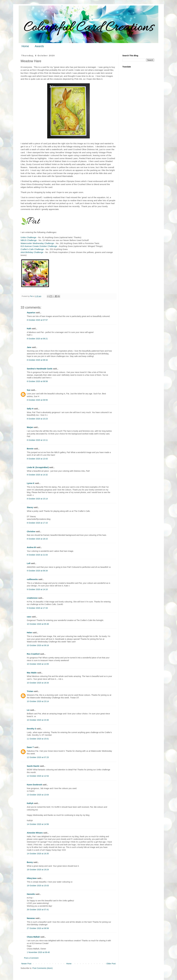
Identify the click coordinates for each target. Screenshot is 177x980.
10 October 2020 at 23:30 (38, 720)
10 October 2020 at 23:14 (38, 701)
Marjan (30, 427)
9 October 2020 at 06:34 (37, 571)
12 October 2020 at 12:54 (38, 776)
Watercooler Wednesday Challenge (37, 243)
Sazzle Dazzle (33, 766)
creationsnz (32, 598)
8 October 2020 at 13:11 (37, 440)
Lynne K (31, 483)
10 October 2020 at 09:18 (38, 645)
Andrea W (31, 547)
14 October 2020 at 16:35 (38, 854)
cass (29, 617)
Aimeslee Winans (35, 833)
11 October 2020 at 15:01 (38, 739)
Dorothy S (31, 729)
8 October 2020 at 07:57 (37, 320)
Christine (31, 531)
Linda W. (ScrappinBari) (38, 467)
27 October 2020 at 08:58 (38, 928)
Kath (29, 329)
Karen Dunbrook (34, 785)
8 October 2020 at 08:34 (37, 360)
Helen (29, 633)
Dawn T (30, 747)
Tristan (30, 691)
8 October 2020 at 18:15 (37, 539)
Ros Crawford (33, 654)
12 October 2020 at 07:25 (38, 757)
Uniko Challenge (28, 237)
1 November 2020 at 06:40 (38, 952)
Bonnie (30, 449)
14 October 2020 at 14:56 (38, 824)
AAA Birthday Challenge (32, 252)
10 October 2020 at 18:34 (38, 683)
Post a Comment (31, 958)
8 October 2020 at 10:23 (37, 419)
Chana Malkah (33, 937)
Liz (28, 710)
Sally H (30, 409)
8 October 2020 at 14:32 (37, 475)
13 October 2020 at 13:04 (38, 795)
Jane (29, 347)
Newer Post (26, 964)
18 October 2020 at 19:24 (38, 870)
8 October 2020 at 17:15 (37, 523)
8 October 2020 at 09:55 (37, 400)
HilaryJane (32, 878)
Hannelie (31, 894)
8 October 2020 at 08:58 (37, 381)
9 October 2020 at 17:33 (37, 608)
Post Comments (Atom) (43, 968)
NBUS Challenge (29, 240)
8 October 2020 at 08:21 (37, 339)
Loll (29, 563)
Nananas (31, 918)
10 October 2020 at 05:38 (38, 624)
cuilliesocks (32, 579)
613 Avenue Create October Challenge (39, 246)
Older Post (111, 964)
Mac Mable (32, 673)
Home (25, 46)
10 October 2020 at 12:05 (38, 664)
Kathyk (30, 803)
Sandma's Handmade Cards (40, 369)
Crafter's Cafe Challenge (32, 249)
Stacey (30, 507)
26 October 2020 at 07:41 (38, 910)
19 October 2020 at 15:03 (38, 886)
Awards (39, 46)
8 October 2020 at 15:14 (37, 499)
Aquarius (31, 313)
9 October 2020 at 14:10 (37, 589)
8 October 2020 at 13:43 (37, 459)
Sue (29, 390)
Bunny (30, 862)
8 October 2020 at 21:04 (37, 555)
